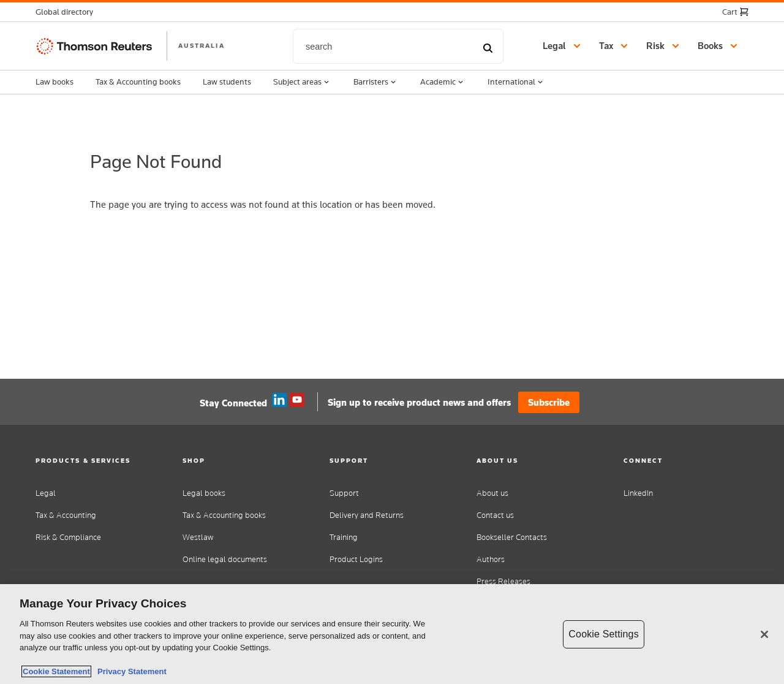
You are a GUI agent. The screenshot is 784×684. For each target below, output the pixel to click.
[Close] (764, 634)
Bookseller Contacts (512, 537)
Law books (55, 82)
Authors (491, 559)
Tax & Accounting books (138, 82)
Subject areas (302, 82)
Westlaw (198, 537)
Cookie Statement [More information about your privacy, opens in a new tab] (56, 671)
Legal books (204, 493)
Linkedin (279, 400)
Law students (227, 82)
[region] (392, 634)
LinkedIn (638, 493)
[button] (68, 12)
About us (492, 493)
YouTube (297, 400)
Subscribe (549, 402)
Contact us (495, 515)
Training (344, 537)
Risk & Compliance (68, 537)
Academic (443, 82)
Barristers (376, 82)
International (516, 82)
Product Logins (356, 559)
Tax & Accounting (66, 515)
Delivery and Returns (367, 515)
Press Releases (503, 581)
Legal (46, 493)
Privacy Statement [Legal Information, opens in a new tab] (130, 671)
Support (344, 493)
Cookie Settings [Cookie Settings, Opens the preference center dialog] (603, 634)
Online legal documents (225, 559)
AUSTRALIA (202, 45)
